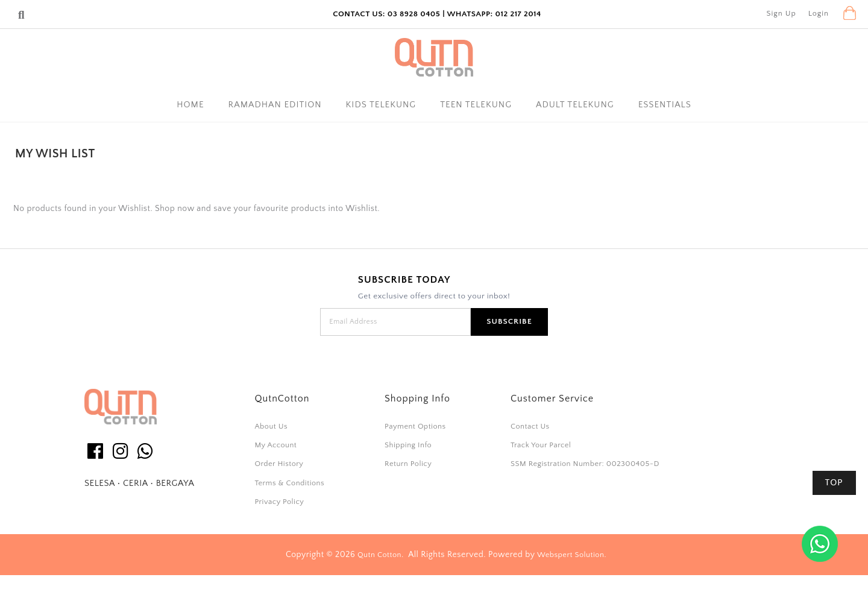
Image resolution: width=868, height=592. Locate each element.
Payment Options (415, 426)
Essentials (665, 105)
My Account (275, 445)
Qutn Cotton (379, 555)
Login (819, 13)
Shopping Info (417, 398)
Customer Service (552, 398)
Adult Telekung (575, 105)
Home (190, 105)
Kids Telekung (381, 105)
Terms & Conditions (289, 483)
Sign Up (782, 13)
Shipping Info (408, 445)
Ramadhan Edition (275, 105)
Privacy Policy (279, 502)
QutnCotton (282, 398)
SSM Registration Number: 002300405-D (585, 464)
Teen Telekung (476, 105)
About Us (271, 426)
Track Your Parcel (541, 445)
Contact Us (530, 426)
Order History (279, 464)
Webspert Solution (571, 555)
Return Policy (408, 464)
